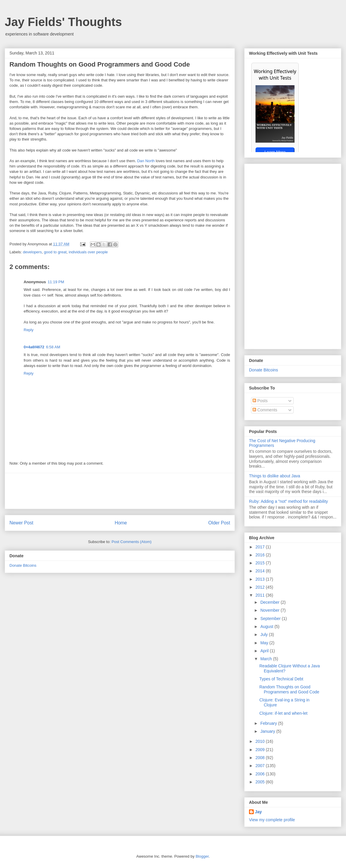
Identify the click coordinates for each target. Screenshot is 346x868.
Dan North (146, 161)
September (271, 619)
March (267, 659)
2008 (261, 758)
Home (121, 523)
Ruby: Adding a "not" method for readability (288, 501)
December (270, 602)
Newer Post (21, 523)
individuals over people (88, 252)
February (269, 723)
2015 (261, 563)
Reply (29, 330)
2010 (261, 741)
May (265, 643)
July (265, 635)
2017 (261, 547)
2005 (261, 782)
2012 (261, 587)
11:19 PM (56, 282)
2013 (261, 579)
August (267, 627)
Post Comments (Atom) (131, 542)
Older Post (219, 523)
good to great (55, 252)
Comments (265, 410)
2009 (261, 750)
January (268, 731)
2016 (261, 555)
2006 (261, 774)
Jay (258, 812)
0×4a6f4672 (34, 347)
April (265, 651)
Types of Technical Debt (281, 679)
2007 (261, 766)
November (270, 610)
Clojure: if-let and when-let (283, 713)
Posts (260, 401)
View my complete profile (272, 820)
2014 (261, 571)
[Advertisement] (120, 491)
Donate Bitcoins (23, 565)
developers (33, 252)
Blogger (202, 856)
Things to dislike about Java (275, 476)
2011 (261, 595)
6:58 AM (53, 347)
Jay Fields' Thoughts (63, 22)
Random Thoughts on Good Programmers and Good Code (289, 689)
